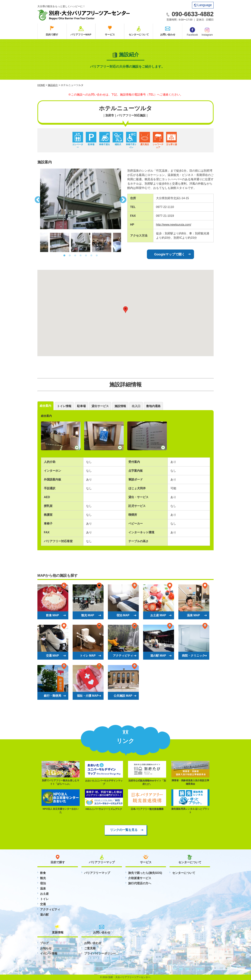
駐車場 (81, 406)
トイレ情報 (64, 406)
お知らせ (46, 948)
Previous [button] (37, 199)
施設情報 (120, 406)
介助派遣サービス (140, 878)
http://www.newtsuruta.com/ (174, 225)
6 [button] (91, 256)
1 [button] (64, 256)
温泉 (43, 889)
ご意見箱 (90, 948)
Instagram (207, 31)
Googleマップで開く (170, 254)
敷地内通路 (153, 406)
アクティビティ (50, 909)
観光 (43, 878)
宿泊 (43, 883)
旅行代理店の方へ (140, 883)
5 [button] (86, 256)
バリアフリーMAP (81, 35)
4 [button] (81, 256)
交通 (43, 904)
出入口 (136, 406)
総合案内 (45, 406)
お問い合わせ (168, 35)
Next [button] (124, 199)
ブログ (44, 943)
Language (203, 5)
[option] (81, 199)
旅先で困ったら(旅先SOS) (145, 873)
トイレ (44, 899)
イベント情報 (49, 953)
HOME (41, 85)
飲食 (43, 873)
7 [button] (97, 256)
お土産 (44, 894)
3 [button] (75, 256)
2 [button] (70, 256)
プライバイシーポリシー (100, 953)
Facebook (192, 32)
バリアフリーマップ (97, 873)
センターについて (139, 35)
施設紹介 (53, 85)
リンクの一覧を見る (124, 830)
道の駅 (44, 915)
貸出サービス (100, 406)
